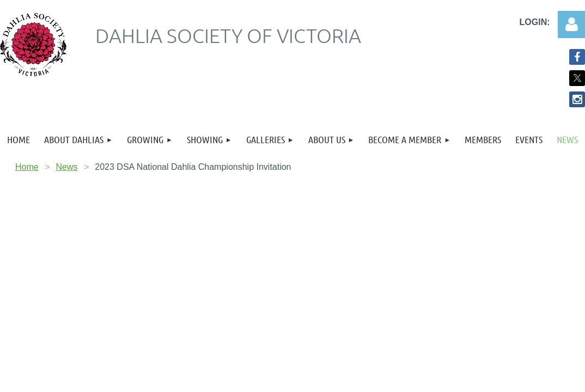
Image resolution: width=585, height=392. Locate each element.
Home (27, 167)
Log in (571, 24)
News (66, 167)
